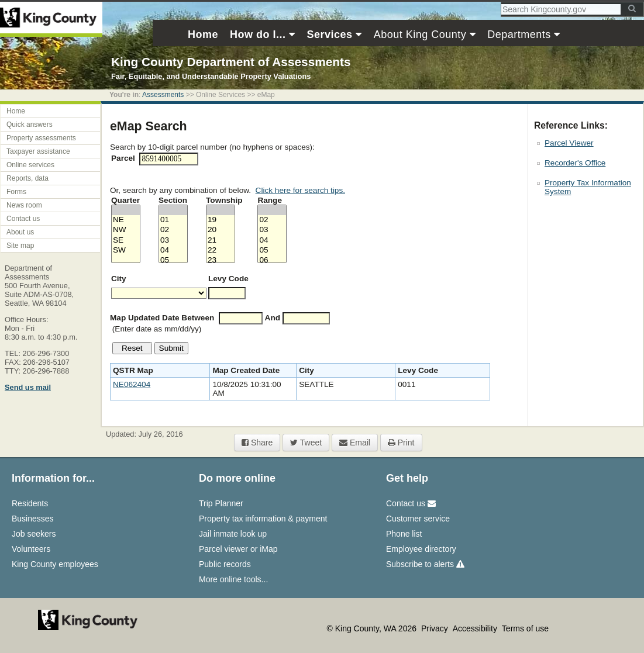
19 (221, 220)
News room (24, 205)
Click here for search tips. (300, 190)
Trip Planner (221, 503)
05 (173, 260)
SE (126, 241)
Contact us (23, 219)
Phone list (404, 534)
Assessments (163, 95)
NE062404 (132, 384)
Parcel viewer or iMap (238, 549)
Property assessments (41, 138)
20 (221, 230)
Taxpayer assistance (38, 151)
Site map (20, 246)
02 (173, 230)
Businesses (33, 519)
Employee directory (421, 549)
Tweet (306, 443)
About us (20, 232)
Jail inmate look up (233, 534)
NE (126, 220)
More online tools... (233, 579)
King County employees (55, 564)
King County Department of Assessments (231, 62)
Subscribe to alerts (425, 564)
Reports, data (27, 178)
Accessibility (476, 628)
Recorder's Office (575, 163)
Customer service (418, 519)
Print (401, 443)
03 (173, 241)
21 (221, 241)
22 (221, 251)
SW (126, 251)
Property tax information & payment (263, 519)
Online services (30, 165)
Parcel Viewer (569, 143)
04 (173, 251)
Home (16, 111)
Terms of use (525, 628)
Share (257, 443)
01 (173, 220)
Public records (225, 564)
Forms (16, 192)
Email (355, 443)
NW (126, 230)
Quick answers (30, 125)
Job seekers (34, 534)
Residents (30, 503)
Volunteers (31, 549)
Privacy (436, 628)
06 (272, 260)
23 (221, 260)
